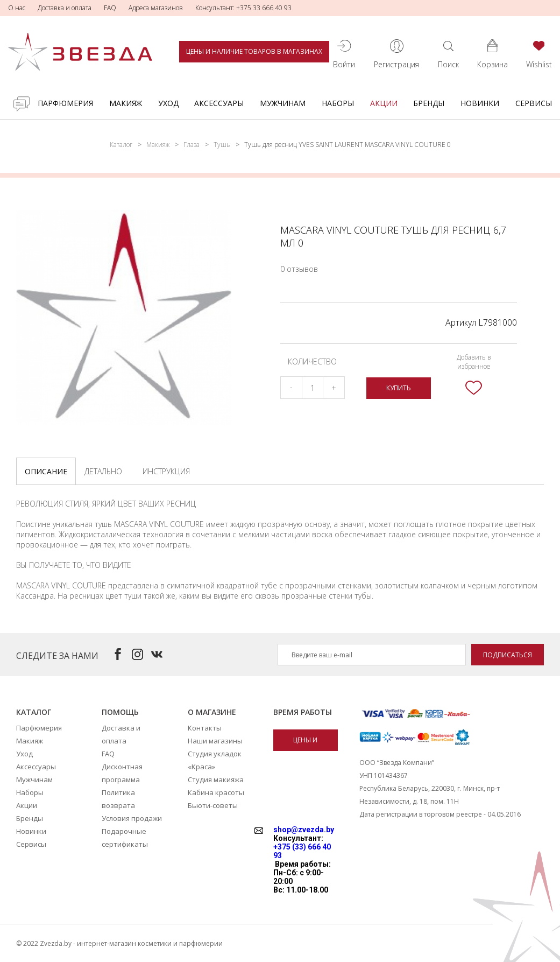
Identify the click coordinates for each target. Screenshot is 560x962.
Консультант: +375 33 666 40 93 (243, 8)
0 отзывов (299, 269)
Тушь (222, 145)
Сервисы (534, 103)
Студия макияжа (216, 780)
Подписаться (508, 655)
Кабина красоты (216, 792)
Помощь (120, 712)
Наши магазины (215, 741)
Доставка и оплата (65, 8)
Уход (168, 103)
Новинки (480, 103)
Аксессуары (219, 103)
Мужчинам (283, 103)
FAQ (110, 8)
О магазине (212, 712)
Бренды (429, 103)
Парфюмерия (65, 103)
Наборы (338, 103)
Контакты (205, 728)
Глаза (192, 145)
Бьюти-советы (213, 805)
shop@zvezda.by (304, 830)
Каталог (121, 145)
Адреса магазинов (156, 8)
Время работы (303, 712)
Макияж (126, 103)
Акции (384, 103)
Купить (399, 388)
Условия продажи (132, 818)
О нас (17, 8)
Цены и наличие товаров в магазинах (254, 51)
